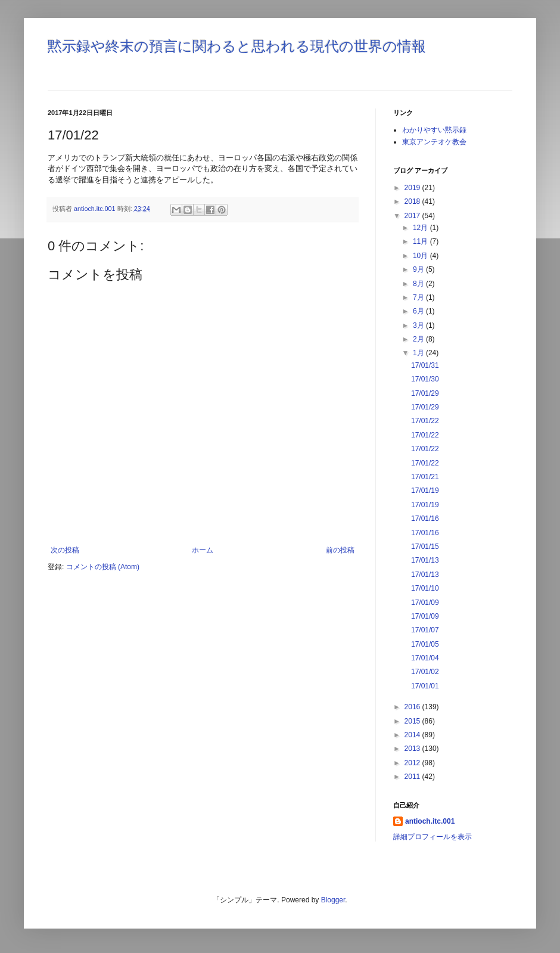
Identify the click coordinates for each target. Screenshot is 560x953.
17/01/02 (425, 672)
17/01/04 (425, 658)
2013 (413, 749)
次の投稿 (65, 550)
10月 (421, 256)
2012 (413, 763)
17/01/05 (425, 644)
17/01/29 (425, 393)
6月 (419, 311)
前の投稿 (340, 550)
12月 (421, 228)
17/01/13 (425, 560)
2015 (413, 721)
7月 (419, 297)
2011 (413, 777)
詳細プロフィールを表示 (433, 837)
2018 (413, 201)
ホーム (203, 550)
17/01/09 (425, 603)
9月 (419, 269)
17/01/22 (425, 421)
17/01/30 (425, 379)
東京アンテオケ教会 (434, 142)
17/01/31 (425, 365)
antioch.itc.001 (430, 821)
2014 (413, 735)
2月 (419, 339)
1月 (419, 353)
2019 (413, 188)
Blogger (333, 900)
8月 (419, 284)
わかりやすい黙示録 (434, 130)
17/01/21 (425, 477)
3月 (419, 325)
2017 (413, 216)
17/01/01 (425, 686)
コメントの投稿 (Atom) (103, 567)
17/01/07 (425, 630)
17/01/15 (425, 547)
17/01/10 (425, 588)
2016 (413, 707)
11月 (421, 241)
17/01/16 (425, 519)
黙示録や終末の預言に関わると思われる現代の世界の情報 (237, 46)
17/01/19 (425, 491)
